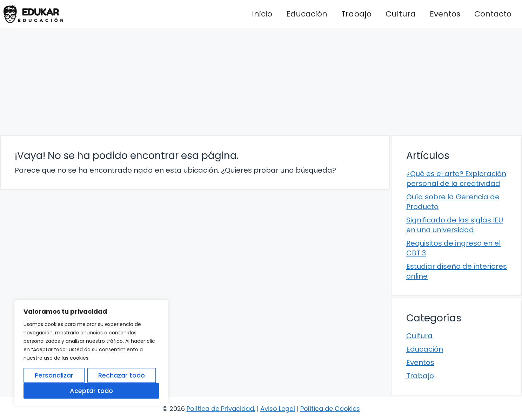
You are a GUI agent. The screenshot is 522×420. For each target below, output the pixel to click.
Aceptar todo (91, 391)
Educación (307, 14)
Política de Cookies (330, 409)
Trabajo (356, 14)
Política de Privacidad (220, 409)
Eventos (445, 14)
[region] (91, 353)
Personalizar (54, 375)
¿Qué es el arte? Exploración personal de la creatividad (456, 179)
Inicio (262, 14)
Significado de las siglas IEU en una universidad (455, 225)
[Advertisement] (261, 81)
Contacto (493, 14)
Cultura (401, 14)
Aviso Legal (278, 409)
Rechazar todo (122, 375)
